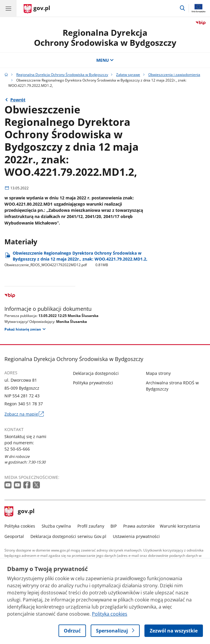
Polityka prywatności (93, 383)
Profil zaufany (91, 526)
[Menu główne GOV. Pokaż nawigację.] (8, 8)
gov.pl (19, 512)
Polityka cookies (20, 526)
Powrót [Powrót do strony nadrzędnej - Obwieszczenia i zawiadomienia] (18, 100)
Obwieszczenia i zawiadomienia (174, 75)
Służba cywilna (56, 526)
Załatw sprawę (128, 75)
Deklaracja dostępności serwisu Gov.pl (68, 536)
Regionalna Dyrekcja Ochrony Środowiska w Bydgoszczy (62, 75)
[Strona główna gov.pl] (37, 9)
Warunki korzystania (180, 526)
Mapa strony (158, 373)
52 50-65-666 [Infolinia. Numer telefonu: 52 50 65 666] (17, 449)
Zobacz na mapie (24, 414)
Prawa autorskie (139, 526)
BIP (114, 526)
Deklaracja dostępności (96, 373)
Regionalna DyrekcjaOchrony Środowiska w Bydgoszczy (105, 38)
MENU (105, 60)
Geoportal (14, 536)
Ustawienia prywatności (136, 536)
